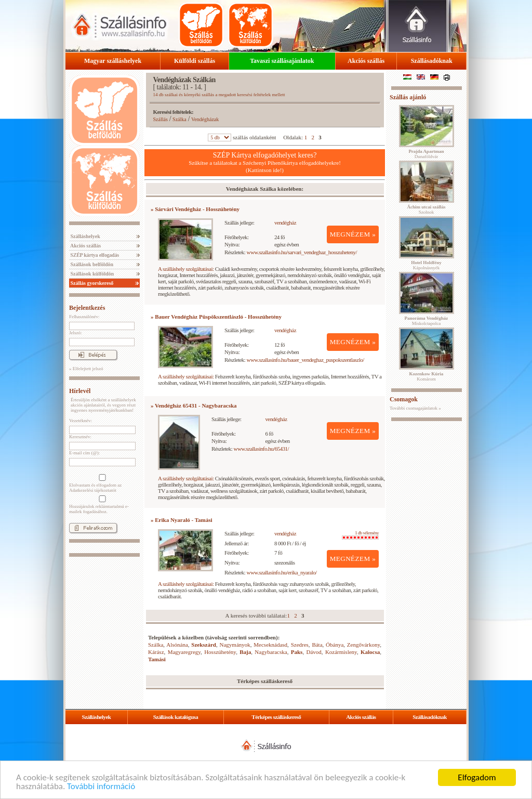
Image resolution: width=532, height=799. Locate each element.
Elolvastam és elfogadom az (101, 483)
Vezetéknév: (81, 421)
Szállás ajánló (408, 97)
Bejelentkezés (87, 308)
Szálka (179, 119)
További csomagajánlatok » (415, 408)
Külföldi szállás (195, 61)
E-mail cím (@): (84, 453)
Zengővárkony (363, 645)
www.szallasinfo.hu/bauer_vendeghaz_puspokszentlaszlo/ (305, 360)
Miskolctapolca (427, 321)
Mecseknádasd (270, 645)
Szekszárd (204, 645)
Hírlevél (80, 391)
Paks (297, 652)
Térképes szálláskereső (276, 717)
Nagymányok (235, 645)
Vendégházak (205, 119)
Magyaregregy (184, 652)
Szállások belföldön (91, 264)
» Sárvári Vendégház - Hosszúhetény (195, 209)
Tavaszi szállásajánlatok (282, 61)
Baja (245, 652)
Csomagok (404, 399)
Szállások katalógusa (176, 717)
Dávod (314, 652)
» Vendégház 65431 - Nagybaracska (194, 405)
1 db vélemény (360, 535)
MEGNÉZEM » (353, 234)
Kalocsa (370, 652)
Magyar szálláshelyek (113, 61)
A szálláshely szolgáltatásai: (186, 269)
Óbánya (335, 645)
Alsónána (177, 645)
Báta (317, 645)
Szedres (300, 645)
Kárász (156, 652)
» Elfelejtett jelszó (86, 369)
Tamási (157, 659)
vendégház (285, 222)
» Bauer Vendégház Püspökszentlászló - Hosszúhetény (216, 317)
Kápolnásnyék (426, 265)
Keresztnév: (80, 437)
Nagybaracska (271, 652)
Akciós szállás (366, 61)
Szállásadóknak (432, 61)
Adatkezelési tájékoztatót (93, 490)
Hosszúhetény (220, 652)
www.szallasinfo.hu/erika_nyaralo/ (282, 572)
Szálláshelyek (85, 236)
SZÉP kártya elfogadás (94, 255)
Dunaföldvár (426, 154)
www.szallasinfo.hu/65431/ (262, 449)
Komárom (427, 376)
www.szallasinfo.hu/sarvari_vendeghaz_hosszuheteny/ (302, 252)
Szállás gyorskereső (91, 283)
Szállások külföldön (91, 274)
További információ (101, 787)
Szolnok (427, 209)
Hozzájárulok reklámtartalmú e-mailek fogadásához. (101, 505)
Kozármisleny (341, 652)
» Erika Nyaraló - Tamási (182, 520)
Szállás (161, 119)
